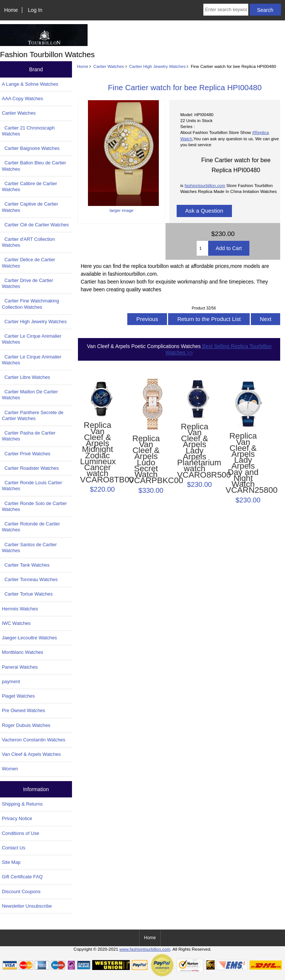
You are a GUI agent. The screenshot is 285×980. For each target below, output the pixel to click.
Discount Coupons (21, 891)
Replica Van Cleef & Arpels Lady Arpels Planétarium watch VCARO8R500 (194, 451)
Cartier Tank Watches (26, 565)
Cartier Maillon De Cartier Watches (30, 395)
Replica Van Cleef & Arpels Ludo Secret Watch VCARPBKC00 (146, 460)
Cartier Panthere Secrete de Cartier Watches (33, 415)
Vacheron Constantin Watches (34, 740)
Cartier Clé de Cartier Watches (35, 225)
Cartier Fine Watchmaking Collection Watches (30, 304)
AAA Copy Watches (22, 99)
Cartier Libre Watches (26, 377)
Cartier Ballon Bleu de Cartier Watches (34, 166)
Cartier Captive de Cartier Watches (30, 207)
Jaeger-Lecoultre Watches (29, 638)
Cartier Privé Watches (26, 454)
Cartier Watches (109, 66)
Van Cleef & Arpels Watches (31, 754)
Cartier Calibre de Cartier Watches (30, 186)
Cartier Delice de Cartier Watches (29, 263)
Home (11, 10)
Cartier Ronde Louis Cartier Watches (32, 486)
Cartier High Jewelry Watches (157, 66)
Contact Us (14, 848)
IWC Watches (16, 623)
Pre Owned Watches (23, 710)
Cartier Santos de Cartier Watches (29, 548)
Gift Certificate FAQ (22, 877)
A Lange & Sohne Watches (30, 84)
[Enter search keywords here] (226, 10)
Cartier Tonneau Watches (30, 579)
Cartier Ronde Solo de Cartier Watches (34, 506)
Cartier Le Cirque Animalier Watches (32, 339)
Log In (35, 10)
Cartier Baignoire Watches (31, 148)
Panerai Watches (20, 667)
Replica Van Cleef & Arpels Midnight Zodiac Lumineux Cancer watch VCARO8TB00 (98, 452)
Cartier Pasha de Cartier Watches (29, 436)
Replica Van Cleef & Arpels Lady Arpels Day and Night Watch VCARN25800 (243, 463)
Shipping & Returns (22, 804)
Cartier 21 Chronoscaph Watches (28, 131)
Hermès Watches (20, 609)
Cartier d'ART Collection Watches (28, 242)
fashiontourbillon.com (205, 185)
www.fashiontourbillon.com (145, 949)
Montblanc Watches (23, 652)
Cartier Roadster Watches (30, 468)
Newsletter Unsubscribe (27, 906)
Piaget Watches (18, 696)
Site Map (11, 862)
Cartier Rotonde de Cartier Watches (31, 527)
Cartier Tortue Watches (27, 594)
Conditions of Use (21, 833)
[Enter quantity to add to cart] (202, 248)
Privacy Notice (17, 818)
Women (10, 769)
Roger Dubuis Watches (26, 725)
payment (11, 681)
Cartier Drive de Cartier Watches (27, 283)
